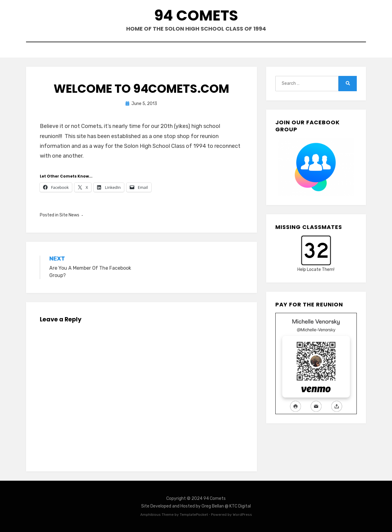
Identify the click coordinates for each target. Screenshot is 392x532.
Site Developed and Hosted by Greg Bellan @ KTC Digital (196, 506)
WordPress (242, 515)
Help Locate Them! (316, 270)
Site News (69, 215)
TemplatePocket (194, 515)
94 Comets (196, 15)
